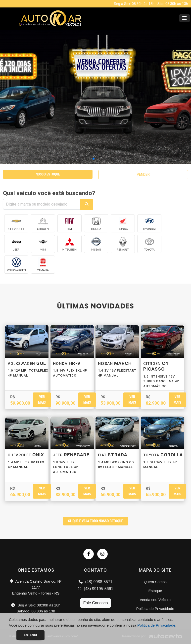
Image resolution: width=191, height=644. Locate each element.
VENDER (143, 174)
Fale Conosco (96, 603)
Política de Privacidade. (157, 625)
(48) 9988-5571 (95, 582)
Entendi (30, 635)
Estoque (155, 591)
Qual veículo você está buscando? (49, 193)
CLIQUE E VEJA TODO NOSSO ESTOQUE (96, 521)
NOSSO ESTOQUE (48, 174)
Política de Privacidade (155, 609)
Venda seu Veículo (155, 600)
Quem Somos (155, 582)
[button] (94, 159)
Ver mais (42, 400)
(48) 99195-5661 (96, 589)
